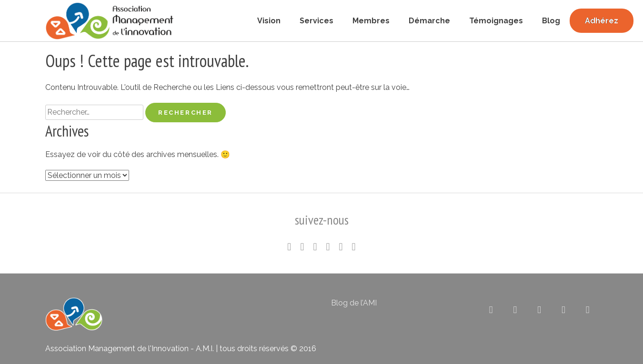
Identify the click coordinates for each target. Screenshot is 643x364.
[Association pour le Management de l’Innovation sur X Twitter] (491, 310)
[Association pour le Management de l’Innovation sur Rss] (564, 310)
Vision (269, 21)
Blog (551, 21)
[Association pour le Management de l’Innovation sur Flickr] (539, 310)
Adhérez (602, 21)
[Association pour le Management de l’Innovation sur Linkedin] (515, 310)
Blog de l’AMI (354, 303)
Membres (371, 21)
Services (316, 21)
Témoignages (496, 21)
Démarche (429, 21)
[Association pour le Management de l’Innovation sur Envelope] (588, 310)
